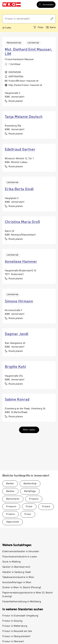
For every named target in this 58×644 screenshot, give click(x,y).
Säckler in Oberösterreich (16, 567)
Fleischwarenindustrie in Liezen (20, 557)
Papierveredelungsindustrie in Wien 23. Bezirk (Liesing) (28, 595)
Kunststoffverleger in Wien (17, 583)
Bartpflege (30, 491)
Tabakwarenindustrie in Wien (18, 577)
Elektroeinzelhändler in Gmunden (21, 552)
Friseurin (11, 507)
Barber (10, 484)
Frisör (29, 507)
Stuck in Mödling (11, 562)
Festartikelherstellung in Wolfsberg (22, 602)
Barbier (10, 491)
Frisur (28, 514)
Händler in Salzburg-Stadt (17, 572)
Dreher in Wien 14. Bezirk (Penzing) (22, 588)
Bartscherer (13, 499)
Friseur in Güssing (12, 621)
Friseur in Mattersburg (15, 626)
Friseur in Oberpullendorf (16, 636)
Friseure (34, 499)
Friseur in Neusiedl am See (17, 631)
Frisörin (11, 514)
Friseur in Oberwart (13, 642)
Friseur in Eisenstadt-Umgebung (20, 616)
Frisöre (46, 507)
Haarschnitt (13, 522)
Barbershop (30, 484)
